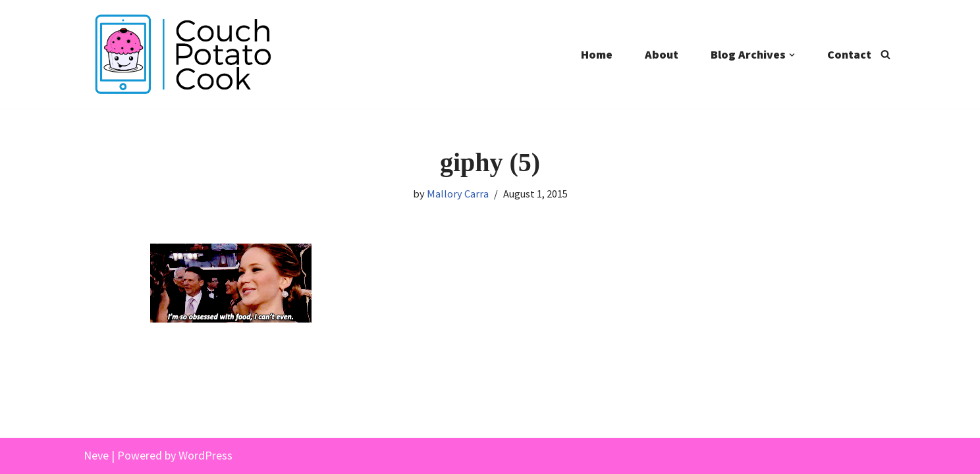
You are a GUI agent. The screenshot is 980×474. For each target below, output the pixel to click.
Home (597, 54)
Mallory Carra (458, 194)
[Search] (885, 54)
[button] (792, 55)
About (662, 54)
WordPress (205, 455)
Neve (96, 455)
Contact (849, 54)
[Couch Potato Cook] (182, 54)
